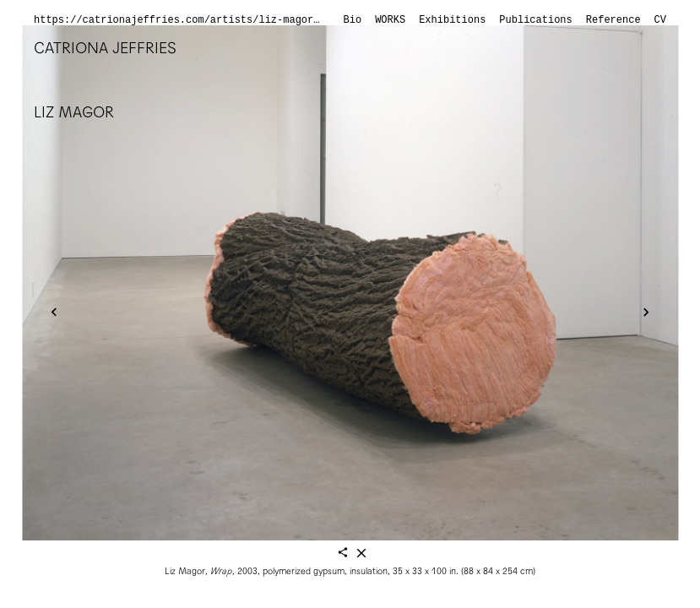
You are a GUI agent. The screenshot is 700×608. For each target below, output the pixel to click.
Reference (613, 20)
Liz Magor (74, 112)
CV (660, 20)
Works (390, 20)
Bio (353, 20)
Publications (535, 20)
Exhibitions (452, 20)
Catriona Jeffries (105, 48)
